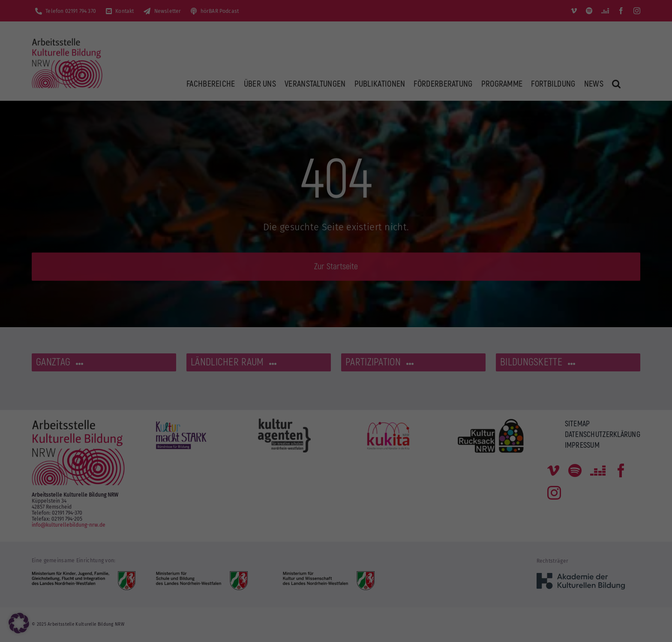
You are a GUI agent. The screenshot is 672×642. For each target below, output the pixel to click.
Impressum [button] (377, 240)
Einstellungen (238, 141)
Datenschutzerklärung (208, 132)
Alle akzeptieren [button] (254, 169)
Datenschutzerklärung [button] (340, 240)
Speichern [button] (418, 169)
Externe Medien (373, 69)
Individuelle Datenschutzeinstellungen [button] (336, 220)
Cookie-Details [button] (299, 240)
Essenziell (366, 26)
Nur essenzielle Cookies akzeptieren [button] (336, 194)
